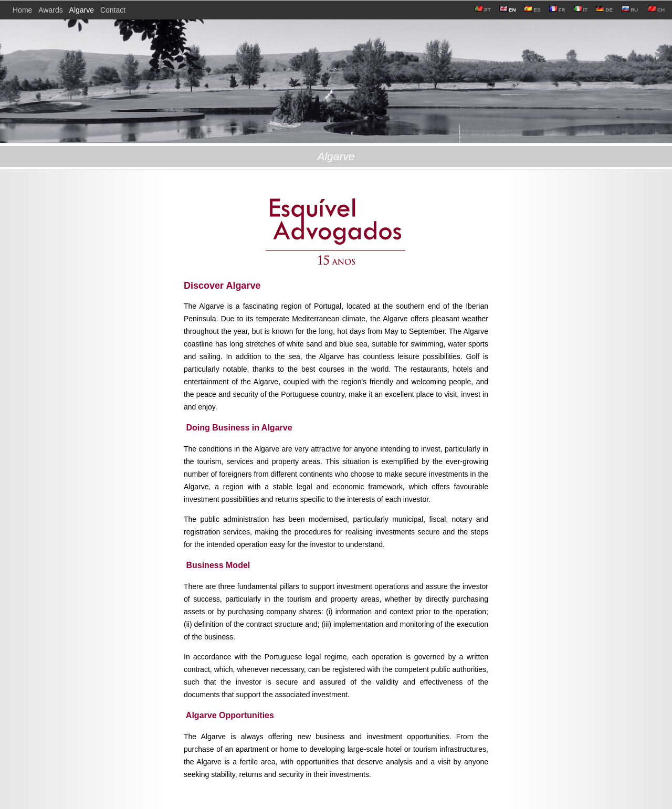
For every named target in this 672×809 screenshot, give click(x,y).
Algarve (82, 10)
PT (483, 10)
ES (532, 10)
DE (604, 10)
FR (557, 10)
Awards (50, 10)
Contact (113, 10)
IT (581, 10)
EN (508, 10)
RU (629, 10)
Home (22, 10)
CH (655, 10)
